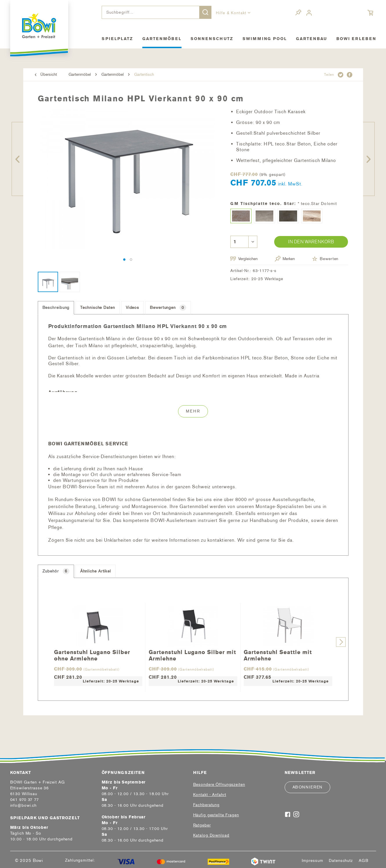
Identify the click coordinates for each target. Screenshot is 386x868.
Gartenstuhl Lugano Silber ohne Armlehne (92, 655)
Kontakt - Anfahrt (210, 795)
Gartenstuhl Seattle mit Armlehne (278, 655)
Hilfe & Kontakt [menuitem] (232, 13)
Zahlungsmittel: (80, 860)
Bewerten (325, 259)
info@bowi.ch (24, 805)
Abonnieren (308, 787)
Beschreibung (56, 308)
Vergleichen (244, 259)
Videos (132, 308)
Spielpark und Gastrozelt (45, 818)
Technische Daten (97, 308)
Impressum (312, 861)
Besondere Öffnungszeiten (219, 785)
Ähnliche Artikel (96, 571)
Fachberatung (207, 805)
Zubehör (56, 571)
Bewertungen (168, 308)
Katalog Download (211, 835)
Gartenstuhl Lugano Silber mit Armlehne (192, 655)
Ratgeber (202, 825)
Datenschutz (341, 861)
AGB (364, 861)
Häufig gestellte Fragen (216, 815)
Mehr (193, 411)
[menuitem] (157, 12)
